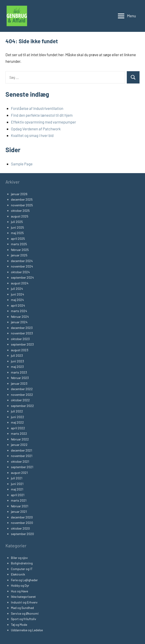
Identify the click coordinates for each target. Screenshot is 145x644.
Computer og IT (22, 569)
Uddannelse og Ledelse (27, 630)
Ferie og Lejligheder (24, 580)
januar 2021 (19, 511)
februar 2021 (20, 506)
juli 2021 (17, 478)
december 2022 (22, 389)
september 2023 (22, 344)
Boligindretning (22, 563)
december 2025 (22, 199)
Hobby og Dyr (20, 585)
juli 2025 (17, 222)
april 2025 (18, 239)
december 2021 (22, 450)
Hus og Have (19, 591)
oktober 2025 (20, 211)
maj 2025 (17, 233)
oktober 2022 (20, 400)
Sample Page (22, 164)
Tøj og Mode (19, 625)
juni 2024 (18, 294)
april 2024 (18, 305)
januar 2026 (19, 194)
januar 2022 (19, 445)
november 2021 (22, 456)
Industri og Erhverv (24, 602)
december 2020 (22, 517)
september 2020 (22, 534)
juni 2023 (17, 361)
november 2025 (22, 205)
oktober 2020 (20, 528)
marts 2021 (19, 500)
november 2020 (22, 523)
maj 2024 (17, 300)
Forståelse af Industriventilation (37, 108)
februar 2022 (20, 439)
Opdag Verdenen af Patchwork (36, 129)
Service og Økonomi (25, 613)
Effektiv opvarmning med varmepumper (43, 122)
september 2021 (22, 467)
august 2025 (20, 216)
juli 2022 (17, 411)
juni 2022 (18, 417)
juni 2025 (17, 227)
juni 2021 (17, 484)
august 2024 (20, 283)
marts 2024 (19, 311)
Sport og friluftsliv (24, 619)
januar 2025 (19, 255)
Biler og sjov (19, 558)
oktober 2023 (20, 339)
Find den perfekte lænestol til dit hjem (42, 115)
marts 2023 (19, 372)
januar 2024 (19, 322)
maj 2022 (17, 422)
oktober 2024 (20, 272)
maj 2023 (17, 367)
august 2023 (20, 350)
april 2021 (18, 495)
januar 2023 (19, 383)
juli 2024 (17, 289)
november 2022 (22, 395)
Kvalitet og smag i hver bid (32, 135)
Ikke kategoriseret (23, 597)
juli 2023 (17, 355)
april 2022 (18, 428)
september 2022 (22, 406)
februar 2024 (20, 317)
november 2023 (22, 333)
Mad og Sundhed (22, 608)
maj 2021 (17, 489)
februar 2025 (20, 250)
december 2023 (22, 328)
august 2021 (19, 473)
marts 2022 (19, 433)
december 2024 (22, 261)
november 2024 (22, 266)
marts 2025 (19, 244)
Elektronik (18, 574)
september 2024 (22, 277)
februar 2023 (20, 378)
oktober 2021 (20, 461)
